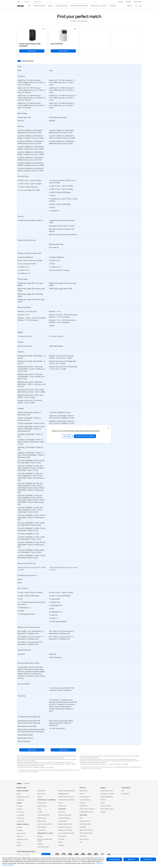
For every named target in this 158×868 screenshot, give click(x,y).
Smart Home (62, 806)
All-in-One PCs (21, 833)
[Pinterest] (89, 855)
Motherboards (42, 803)
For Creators (21, 812)
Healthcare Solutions (23, 797)
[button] (121, 2)
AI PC (81, 818)
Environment (137, 2)
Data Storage (42, 821)
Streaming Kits (63, 821)
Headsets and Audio (64, 818)
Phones (19, 794)
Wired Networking (43, 847)
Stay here (67, 436)
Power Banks (62, 836)
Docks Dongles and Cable (66, 833)
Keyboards (62, 812)
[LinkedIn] (83, 855)
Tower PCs (20, 836)
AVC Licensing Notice (86, 833)
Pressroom (83, 803)
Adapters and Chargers (65, 830)
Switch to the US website (85, 436)
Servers (61, 803)
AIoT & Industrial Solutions (66, 797)
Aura (81, 842)
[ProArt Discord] (109, 855)
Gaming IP (61, 845)
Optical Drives (42, 818)
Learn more (32, 51)
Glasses (40, 797)
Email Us (103, 800)
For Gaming (20, 818)
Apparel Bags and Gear (65, 824)
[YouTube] (64, 855)
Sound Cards (41, 830)
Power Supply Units (43, 815)
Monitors (19, 827)
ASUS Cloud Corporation (87, 809)
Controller (61, 839)
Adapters (40, 844)
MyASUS (103, 812)
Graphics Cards (42, 806)
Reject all (131, 859)
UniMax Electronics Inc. (87, 812)
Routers (40, 836)
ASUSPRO (83, 827)
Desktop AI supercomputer (66, 800)
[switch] (20, 61)
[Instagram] (57, 855)
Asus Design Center (85, 824)
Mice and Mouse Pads (65, 815)
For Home (20, 806)
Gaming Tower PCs (22, 839)
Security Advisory (106, 806)
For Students (21, 815)
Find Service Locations (107, 794)
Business (128, 2)
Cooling (40, 812)
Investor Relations (85, 800)
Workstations (42, 791)
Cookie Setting (114, 859)
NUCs (19, 842)
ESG (123, 791)
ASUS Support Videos (107, 809)
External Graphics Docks (45, 824)
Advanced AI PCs (85, 821)
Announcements (84, 797)
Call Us (103, 803)
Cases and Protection (65, 827)
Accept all (148, 859)
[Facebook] (70, 855)
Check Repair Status (107, 791)
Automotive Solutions (86, 830)
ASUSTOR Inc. (84, 806)
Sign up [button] (46, 855)
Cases (39, 809)
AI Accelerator (42, 827)
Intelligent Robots (64, 794)
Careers (82, 794)
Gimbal (60, 842)
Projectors (20, 830)
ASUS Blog (83, 836)
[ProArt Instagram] (102, 855)
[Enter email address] (29, 855)
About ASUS (83, 791)
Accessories (20, 800)
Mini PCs (19, 845)
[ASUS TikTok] (96, 855)
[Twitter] (77, 855)
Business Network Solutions (67, 791)
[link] (20, 6)
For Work (19, 809)
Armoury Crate (84, 839)
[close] (109, 428)
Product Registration (107, 797)
